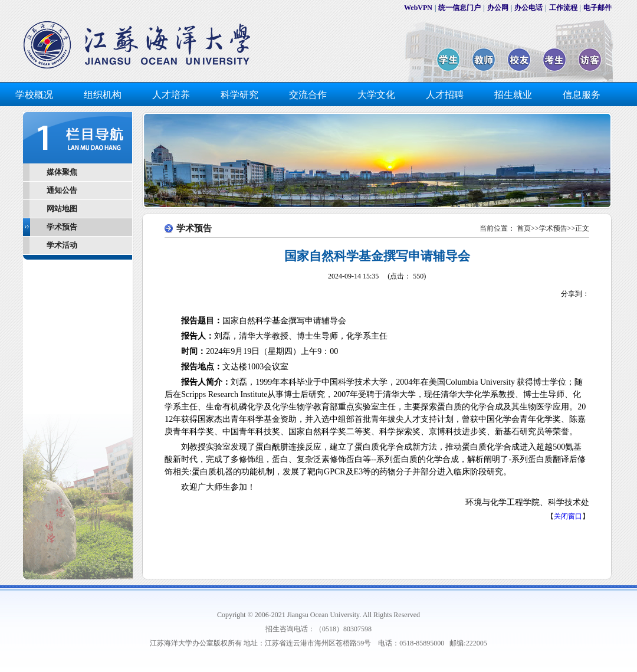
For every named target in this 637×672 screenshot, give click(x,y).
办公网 (498, 8)
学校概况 (34, 95)
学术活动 (62, 245)
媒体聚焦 (62, 172)
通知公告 (62, 190)
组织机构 (103, 95)
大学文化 (376, 95)
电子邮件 (597, 8)
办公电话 (528, 8)
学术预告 (62, 227)
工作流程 (563, 8)
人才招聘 (445, 95)
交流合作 (308, 95)
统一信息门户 (459, 8)
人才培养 (171, 95)
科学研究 (239, 95)
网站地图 (62, 209)
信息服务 (582, 95)
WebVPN (418, 8)
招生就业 (513, 95)
